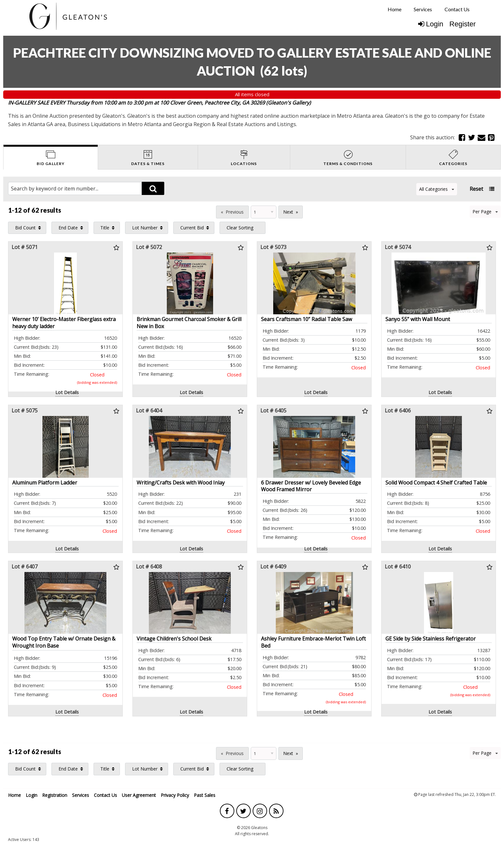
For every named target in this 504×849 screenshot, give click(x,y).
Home (395, 9)
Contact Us (457, 9)
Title (105, 228)
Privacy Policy (175, 795)
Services (423, 9)
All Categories (437, 189)
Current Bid (192, 228)
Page (207, 211)
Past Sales (205, 795)
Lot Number (145, 228)
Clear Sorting (240, 228)
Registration (55, 795)
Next (288, 212)
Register (463, 24)
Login (431, 24)
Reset (476, 189)
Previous (235, 212)
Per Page (485, 212)
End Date (68, 228)
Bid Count (25, 228)
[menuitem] (395, 9)
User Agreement (139, 795)
